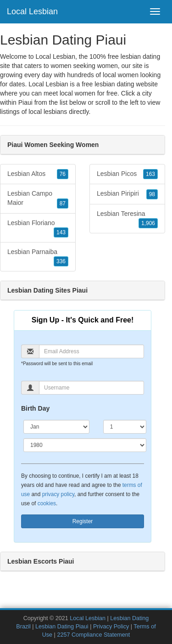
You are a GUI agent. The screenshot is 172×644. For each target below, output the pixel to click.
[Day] (125, 427)
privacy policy (58, 494)
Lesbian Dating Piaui (62, 627)
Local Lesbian (32, 11)
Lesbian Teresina (127, 219)
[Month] (56, 427)
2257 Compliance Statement (93, 635)
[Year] (85, 445)
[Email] (92, 351)
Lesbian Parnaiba (38, 257)
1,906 (148, 223)
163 (150, 174)
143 (61, 232)
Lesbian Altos (38, 174)
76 (63, 174)
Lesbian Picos (127, 174)
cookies (47, 503)
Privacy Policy (111, 627)
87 (63, 203)
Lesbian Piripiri (127, 194)
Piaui (25, 102)
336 (61, 261)
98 (152, 194)
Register (83, 521)
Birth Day (35, 408)
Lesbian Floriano (38, 228)
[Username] (92, 388)
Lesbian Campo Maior (38, 199)
